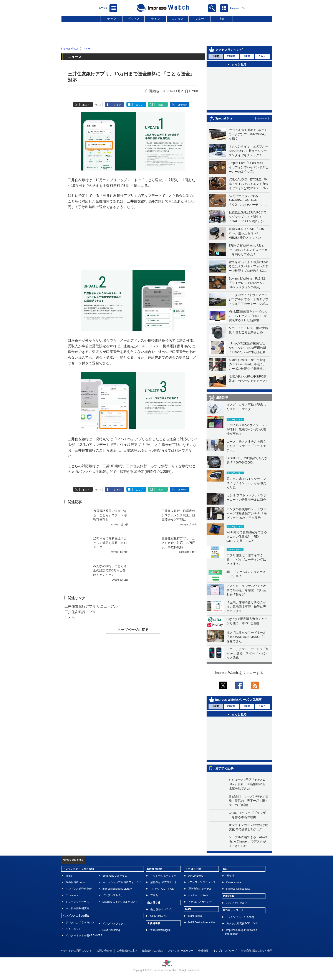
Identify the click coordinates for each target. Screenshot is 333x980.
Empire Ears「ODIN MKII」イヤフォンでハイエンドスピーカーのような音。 (249, 167)
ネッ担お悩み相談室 (77, 908)
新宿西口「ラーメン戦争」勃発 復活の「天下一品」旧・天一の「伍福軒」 (249, 801)
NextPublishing (111, 930)
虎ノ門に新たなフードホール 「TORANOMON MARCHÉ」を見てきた (248, 637)
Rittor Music (155, 869)
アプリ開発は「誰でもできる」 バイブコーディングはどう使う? (246, 560)
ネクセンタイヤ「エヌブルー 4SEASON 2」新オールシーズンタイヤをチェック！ (249, 151)
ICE (225, 869)
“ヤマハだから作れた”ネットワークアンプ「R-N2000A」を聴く (248, 134)
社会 (221, 19)
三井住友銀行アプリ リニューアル (91, 606)
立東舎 (154, 895)
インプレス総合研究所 (79, 889)
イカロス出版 (193, 869)
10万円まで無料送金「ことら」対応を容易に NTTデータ (110, 543)
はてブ (139, 105)
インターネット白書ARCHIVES (84, 935)
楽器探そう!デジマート (164, 882)
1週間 (247, 56)
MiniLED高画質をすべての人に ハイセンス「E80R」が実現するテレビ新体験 (248, 316)
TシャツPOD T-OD (162, 889)
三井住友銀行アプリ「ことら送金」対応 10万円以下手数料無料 (179, 543)
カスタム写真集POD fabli (242, 924)
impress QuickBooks (238, 889)
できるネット (73, 929)
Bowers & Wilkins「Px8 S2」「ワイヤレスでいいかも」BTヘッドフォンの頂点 (248, 283)
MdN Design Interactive (202, 922)
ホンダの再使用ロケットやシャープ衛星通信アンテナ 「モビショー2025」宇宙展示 (247, 513)
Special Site (224, 118)
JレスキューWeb (198, 895)
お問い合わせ (104, 951)
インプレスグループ (225, 951)
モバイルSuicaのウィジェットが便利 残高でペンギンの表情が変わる (247, 429)
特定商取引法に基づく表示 (257, 951)
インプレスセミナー (114, 895)
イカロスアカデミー (200, 902)
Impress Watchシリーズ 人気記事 (239, 700)
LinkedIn (182, 105)
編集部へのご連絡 (152, 951)
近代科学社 (154, 923)
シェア (117, 105)
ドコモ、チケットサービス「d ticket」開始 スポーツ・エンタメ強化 (247, 653)
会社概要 (203, 951)
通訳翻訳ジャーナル (200, 889)
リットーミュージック (163, 876)
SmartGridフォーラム (115, 876)
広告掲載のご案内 (127, 951)
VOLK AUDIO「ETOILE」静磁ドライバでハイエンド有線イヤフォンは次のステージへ (249, 184)
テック (112, 19)
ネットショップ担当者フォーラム (122, 882)
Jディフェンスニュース (202, 882)
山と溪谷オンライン (162, 909)
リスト (99, 105)
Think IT (70, 876)
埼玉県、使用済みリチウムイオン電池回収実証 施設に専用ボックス (246, 607)
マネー (199, 19)
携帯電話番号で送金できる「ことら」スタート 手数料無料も (110, 515)
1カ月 (262, 56)
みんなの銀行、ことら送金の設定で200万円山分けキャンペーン (110, 570)
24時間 (231, 56)
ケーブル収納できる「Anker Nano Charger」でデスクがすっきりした (248, 841)
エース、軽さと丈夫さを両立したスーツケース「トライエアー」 (246, 446)
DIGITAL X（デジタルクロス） (120, 902)
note (161, 105)
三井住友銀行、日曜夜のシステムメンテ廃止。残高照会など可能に (178, 515)
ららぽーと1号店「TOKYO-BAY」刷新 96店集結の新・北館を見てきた (249, 784)
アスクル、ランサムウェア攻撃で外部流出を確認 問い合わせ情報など (246, 590)
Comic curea (234, 882)
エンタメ (177, 19)
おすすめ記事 (224, 768)
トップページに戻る (133, 630)
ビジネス (134, 19)
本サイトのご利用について (76, 951)
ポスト (86, 105)
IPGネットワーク (233, 910)
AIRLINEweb (196, 876)
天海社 (230, 876)
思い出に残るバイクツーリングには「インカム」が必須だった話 (246, 483)
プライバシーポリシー (181, 951)
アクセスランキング (229, 50)
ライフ (156, 19)
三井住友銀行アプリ (80, 612)
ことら (70, 618)
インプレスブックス (114, 924)
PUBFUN (229, 896)
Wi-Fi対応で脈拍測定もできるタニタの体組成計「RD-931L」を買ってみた (247, 536)
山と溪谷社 (154, 903)
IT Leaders (72, 895)
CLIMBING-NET (160, 916)
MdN (188, 909)
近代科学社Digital (160, 930)
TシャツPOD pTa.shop (240, 917)
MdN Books (195, 916)
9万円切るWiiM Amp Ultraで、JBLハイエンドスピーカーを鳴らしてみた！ (248, 250)
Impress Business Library (117, 889)
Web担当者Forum (76, 882)
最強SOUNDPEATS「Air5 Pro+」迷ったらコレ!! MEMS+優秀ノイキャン (246, 233)
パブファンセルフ (237, 903)
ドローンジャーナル (77, 902)
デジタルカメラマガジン (80, 922)
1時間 (216, 56)
